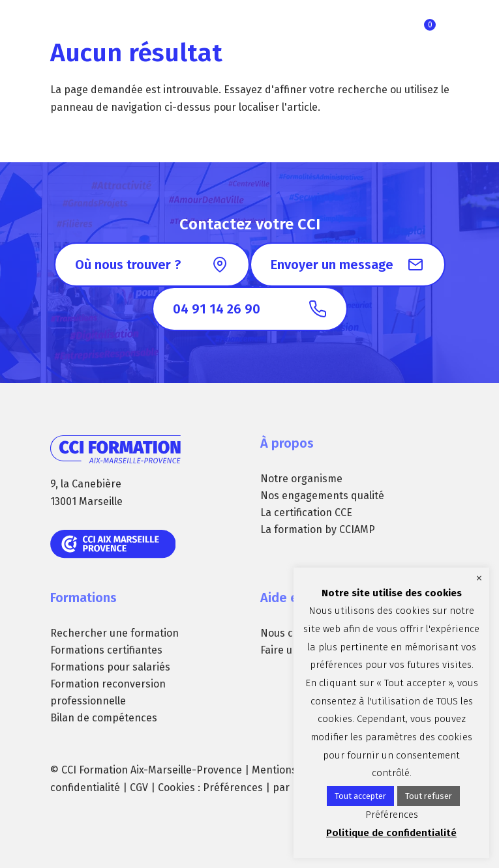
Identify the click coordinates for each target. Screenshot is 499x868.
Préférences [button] (233, 788)
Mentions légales (293, 770)
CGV (139, 788)
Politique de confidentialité (391, 833)
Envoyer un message (332, 265)
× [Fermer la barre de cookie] (479, 578)
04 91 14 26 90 (217, 309)
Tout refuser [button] (429, 796)
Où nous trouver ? (128, 265)
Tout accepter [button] (360, 796)
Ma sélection (430, 25)
